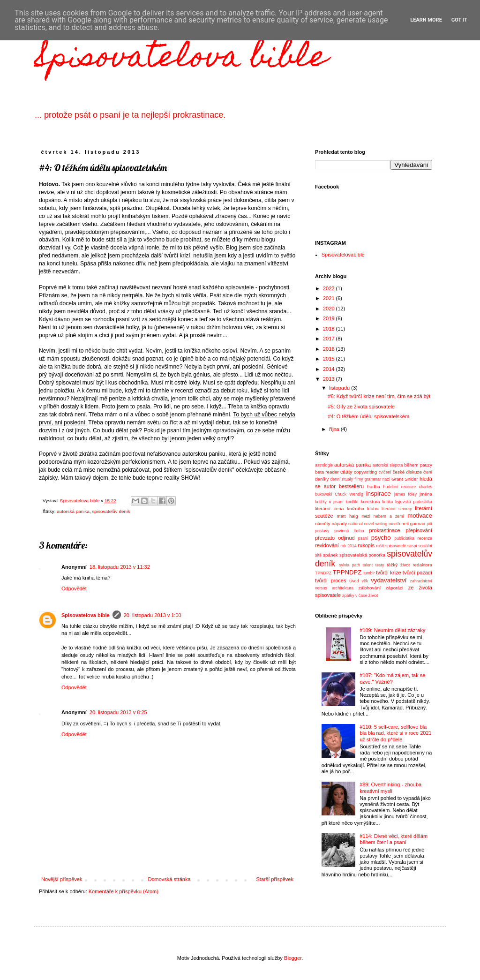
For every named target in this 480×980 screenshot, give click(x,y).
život (373, 595)
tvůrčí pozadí (417, 573)
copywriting (365, 472)
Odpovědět (74, 588)
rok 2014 (349, 546)
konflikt (352, 502)
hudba (373, 486)
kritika (387, 502)
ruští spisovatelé (391, 546)
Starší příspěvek (275, 879)
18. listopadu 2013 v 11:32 (120, 567)
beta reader (327, 472)
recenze (425, 538)
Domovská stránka (169, 879)
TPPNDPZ (347, 572)
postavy (322, 531)
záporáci (394, 588)
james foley (405, 494)
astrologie (324, 465)
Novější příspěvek (62, 879)
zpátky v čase (355, 596)
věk (365, 581)
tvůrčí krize (388, 573)
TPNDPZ (323, 573)
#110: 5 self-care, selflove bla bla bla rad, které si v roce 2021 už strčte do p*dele (395, 733)
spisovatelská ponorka (362, 555)
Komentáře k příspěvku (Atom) (124, 891)
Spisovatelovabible (343, 255)
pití (429, 524)
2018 (330, 329)
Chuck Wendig (349, 494)
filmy (359, 479)
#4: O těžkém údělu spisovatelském (368, 416)
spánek (330, 555)
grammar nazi (377, 479)
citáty (346, 472)
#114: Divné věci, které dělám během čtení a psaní (394, 839)
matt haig (347, 516)
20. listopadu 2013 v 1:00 (153, 615)
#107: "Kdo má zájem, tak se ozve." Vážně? (392, 678)
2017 (330, 339)
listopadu (340, 388)
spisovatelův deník (111, 511)
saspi (412, 546)
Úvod (354, 581)
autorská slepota (388, 465)
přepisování (419, 530)
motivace (420, 516)
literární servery (397, 509)
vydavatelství (389, 580)
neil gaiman (413, 524)
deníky (322, 479)
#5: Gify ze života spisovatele (361, 407)
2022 (330, 288)
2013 (330, 379)
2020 (330, 309)
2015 (330, 359)
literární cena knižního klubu (347, 509)
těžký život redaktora (409, 565)
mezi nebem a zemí (383, 516)
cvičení (385, 472)
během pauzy (418, 465)
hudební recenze (400, 487)
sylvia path (349, 565)
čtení (428, 472)
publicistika (404, 538)
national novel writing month (374, 524)
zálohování (369, 588)
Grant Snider (405, 479)
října (335, 429)
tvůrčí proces (330, 580)
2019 (330, 318)
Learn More (426, 20)
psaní (363, 538)
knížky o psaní (329, 502)
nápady (339, 524)
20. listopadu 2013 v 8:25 (118, 712)
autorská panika (73, 511)
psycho (381, 538)
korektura (370, 501)
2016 (330, 349)
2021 (330, 298)
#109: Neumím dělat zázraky (392, 630)
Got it (459, 20)
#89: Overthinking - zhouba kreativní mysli (390, 788)
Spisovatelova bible (181, 59)
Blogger (293, 958)
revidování (327, 545)
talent (368, 565)
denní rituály (342, 479)
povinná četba (349, 531)
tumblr (369, 573)
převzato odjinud (335, 538)
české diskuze (407, 472)
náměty (322, 524)
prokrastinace (385, 530)
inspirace (379, 494)
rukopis (366, 545)
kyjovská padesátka (414, 502)
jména (426, 494)
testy (380, 565)
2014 (330, 369)
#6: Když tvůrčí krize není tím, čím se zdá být (379, 396)
